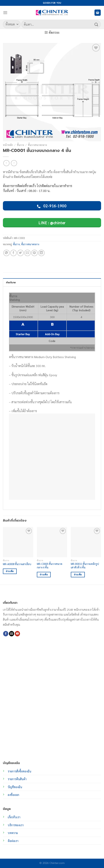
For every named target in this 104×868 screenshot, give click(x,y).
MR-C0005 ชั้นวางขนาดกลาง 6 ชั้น (50, 566)
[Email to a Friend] (27, 253)
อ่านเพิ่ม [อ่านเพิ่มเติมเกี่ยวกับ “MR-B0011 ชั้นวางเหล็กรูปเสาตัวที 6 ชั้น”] (78, 574)
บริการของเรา (16, 825)
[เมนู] (5, 13)
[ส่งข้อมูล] (96, 24)
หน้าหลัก (8, 145)
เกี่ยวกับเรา (14, 817)
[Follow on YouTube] (17, 634)
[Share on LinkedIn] (41, 253)
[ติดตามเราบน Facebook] (6, 634)
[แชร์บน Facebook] (13, 253)
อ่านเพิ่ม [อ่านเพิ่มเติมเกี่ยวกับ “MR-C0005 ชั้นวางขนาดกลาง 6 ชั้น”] (44, 574)
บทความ (13, 833)
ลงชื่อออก (13, 795)
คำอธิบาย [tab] (11, 282)
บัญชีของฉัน (15, 787)
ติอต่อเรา (13, 841)
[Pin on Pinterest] (34, 253)
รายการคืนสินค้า (17, 779)
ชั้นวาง (20, 145)
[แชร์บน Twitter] (20, 253)
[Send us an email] (12, 634)
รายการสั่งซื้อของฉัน (19, 771)
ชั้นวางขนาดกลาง (37, 145)
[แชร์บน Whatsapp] (6, 253)
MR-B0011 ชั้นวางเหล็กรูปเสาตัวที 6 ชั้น (85, 566)
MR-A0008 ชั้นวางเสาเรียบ (17, 564)
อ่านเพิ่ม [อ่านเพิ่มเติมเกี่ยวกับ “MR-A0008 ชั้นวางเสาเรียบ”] (10, 571)
